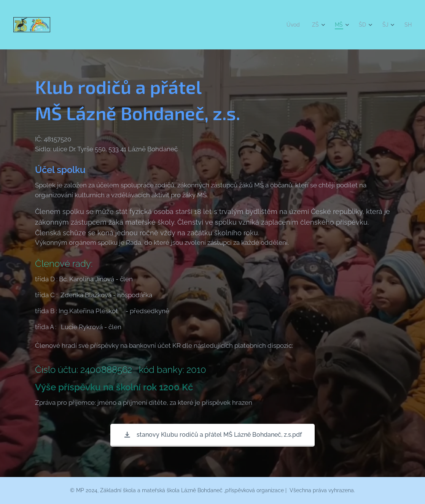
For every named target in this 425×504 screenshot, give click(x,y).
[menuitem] (291, 25)
